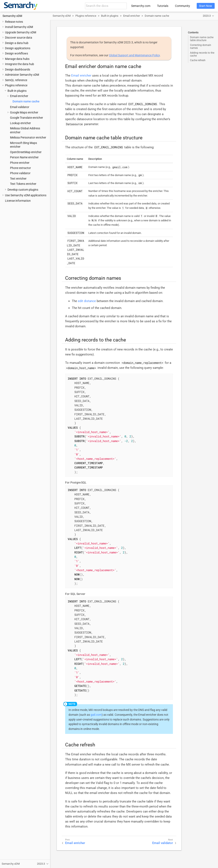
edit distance (87, 301)
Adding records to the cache (202, 54)
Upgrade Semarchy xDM (21, 32)
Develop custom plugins (23, 190)
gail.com (96, 715)
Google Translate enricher (27, 118)
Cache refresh (198, 60)
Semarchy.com (141, 6)
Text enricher (18, 179)
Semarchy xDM (12, 16)
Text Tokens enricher (23, 184)
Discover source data (19, 38)
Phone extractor (20, 168)
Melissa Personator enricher (28, 137)
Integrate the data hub (20, 64)
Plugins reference (16, 85)
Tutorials (163, 6)
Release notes (14, 22)
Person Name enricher (24, 157)
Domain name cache (26, 101)
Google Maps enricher (24, 112)
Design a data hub (17, 43)
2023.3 (207, 16)
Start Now (206, 6)
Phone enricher (20, 163)
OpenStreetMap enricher (26, 152)
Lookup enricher (20, 123)
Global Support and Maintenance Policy (134, 55)
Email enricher (19, 96)
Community (183, 6)
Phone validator (20, 173)
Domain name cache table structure (202, 39)
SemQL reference (16, 80)
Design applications (18, 48)
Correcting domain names (201, 47)
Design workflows (16, 53)
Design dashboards (18, 69)
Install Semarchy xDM (19, 27)
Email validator (20, 107)
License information (18, 201)
